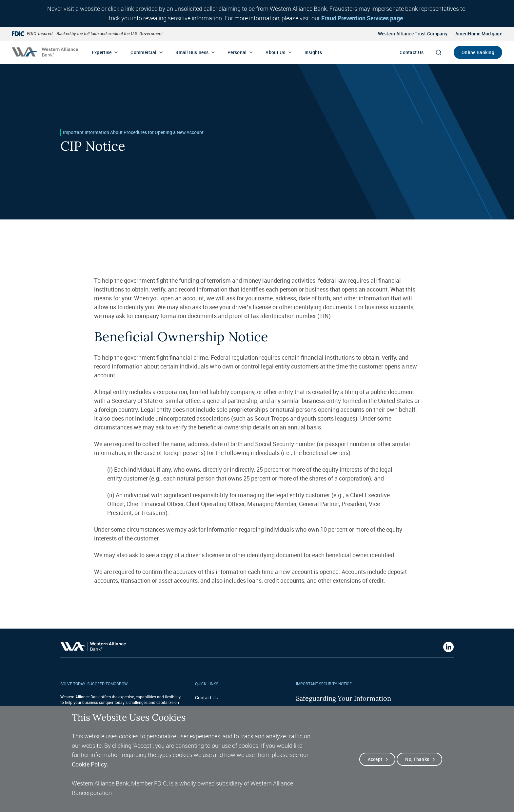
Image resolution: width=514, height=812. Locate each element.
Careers (203, 708)
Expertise (102, 52)
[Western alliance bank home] (45, 52)
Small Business (192, 52)
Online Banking (478, 52)
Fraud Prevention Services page (362, 18)
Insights (313, 52)
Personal (237, 52)
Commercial (143, 52)
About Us (275, 52)
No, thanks (417, 768)
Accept (375, 768)
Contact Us (412, 52)
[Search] (439, 52)
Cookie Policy (89, 773)
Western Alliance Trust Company (413, 34)
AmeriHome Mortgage (479, 34)
